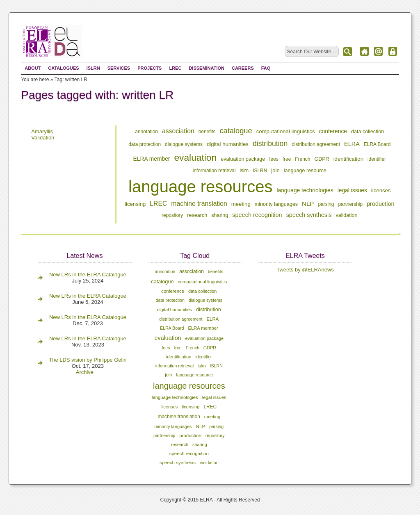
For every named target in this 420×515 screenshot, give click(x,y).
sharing (220, 215)
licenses (381, 190)
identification (348, 159)
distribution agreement (316, 144)
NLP (308, 204)
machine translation (199, 204)
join (275, 170)
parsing (326, 204)
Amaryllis (42, 131)
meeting (241, 204)
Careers (243, 68)
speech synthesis (309, 215)
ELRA (352, 144)
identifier (377, 159)
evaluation (195, 157)
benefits (207, 132)
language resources (200, 187)
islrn (244, 171)
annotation (146, 132)
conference (333, 131)
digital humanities (228, 144)
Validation (43, 138)
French (302, 159)
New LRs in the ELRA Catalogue (88, 275)
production (381, 204)
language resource (305, 171)
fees (274, 159)
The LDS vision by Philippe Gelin (88, 360)
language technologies (305, 190)
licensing (135, 204)
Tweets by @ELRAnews (305, 270)
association (178, 131)
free (287, 159)
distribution (270, 144)
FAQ (266, 68)
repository (172, 215)
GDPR (322, 159)
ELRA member (152, 159)
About (33, 68)
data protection (145, 144)
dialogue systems (184, 144)
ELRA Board (377, 144)
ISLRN (93, 68)
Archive (85, 372)
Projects (150, 68)
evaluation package (243, 159)
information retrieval (214, 171)
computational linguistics (286, 131)
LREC (175, 68)
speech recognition (257, 215)
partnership (350, 204)
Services (119, 68)
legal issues (352, 190)
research (197, 215)
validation (347, 215)
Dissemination (207, 68)
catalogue (236, 131)
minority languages (276, 204)
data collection (367, 132)
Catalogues (63, 68)
